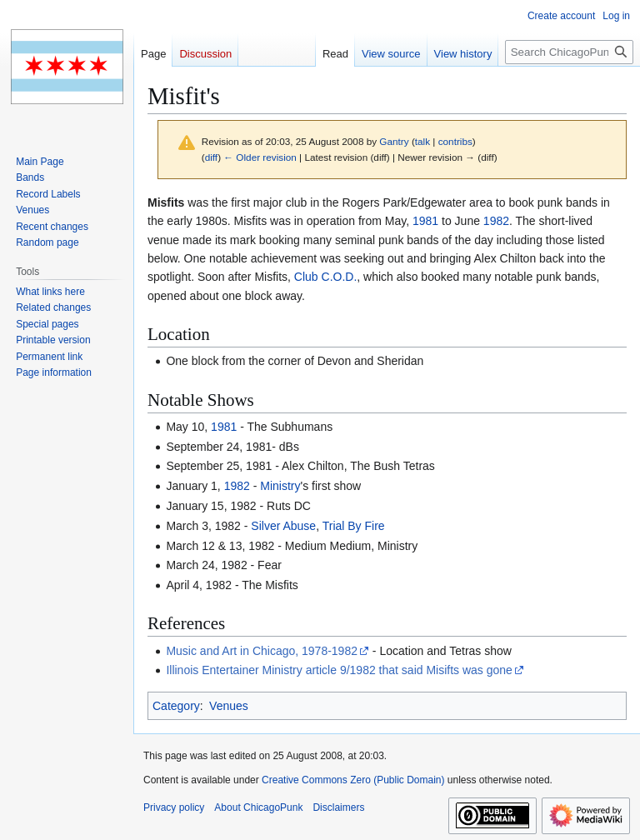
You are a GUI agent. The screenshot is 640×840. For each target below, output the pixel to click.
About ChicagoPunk (258, 807)
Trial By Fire (354, 526)
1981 (425, 221)
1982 (496, 221)
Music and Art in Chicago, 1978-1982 (262, 651)
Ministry (280, 486)
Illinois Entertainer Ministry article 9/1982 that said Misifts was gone (339, 670)
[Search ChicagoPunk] (569, 52)
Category (176, 706)
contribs (455, 141)
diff (211, 157)
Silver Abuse (283, 526)
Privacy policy (174, 807)
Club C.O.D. (325, 277)
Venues (229, 706)
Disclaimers (338, 807)
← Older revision (260, 157)
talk (422, 141)
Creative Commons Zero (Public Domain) (353, 780)
